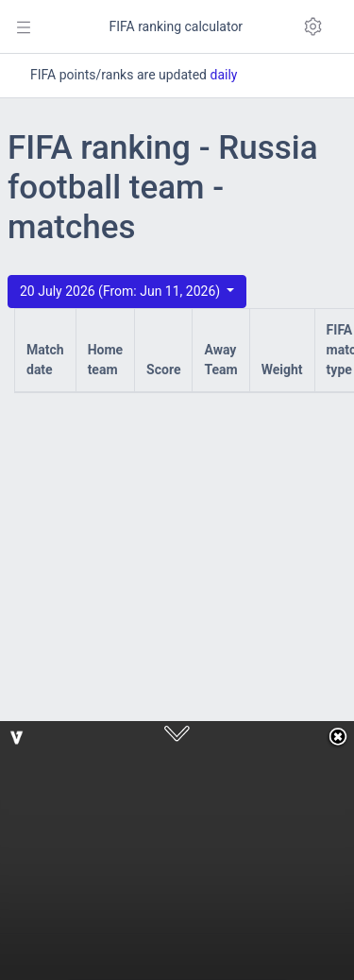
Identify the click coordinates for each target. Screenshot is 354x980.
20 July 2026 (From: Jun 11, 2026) (122, 291)
